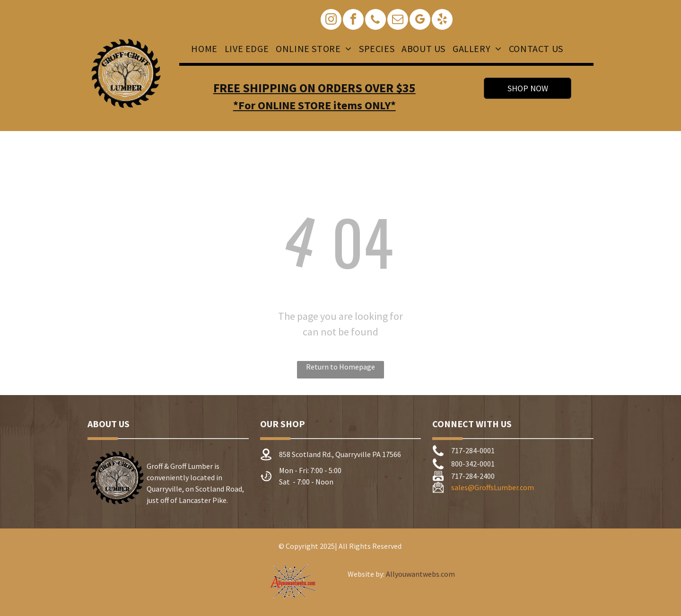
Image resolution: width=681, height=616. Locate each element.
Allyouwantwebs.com (420, 574)
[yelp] (442, 21)
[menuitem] (203, 49)
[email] (398, 21)
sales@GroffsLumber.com (493, 487)
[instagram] (331, 21)
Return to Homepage (340, 367)
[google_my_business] (420, 21)
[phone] (375, 21)
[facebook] (353, 21)
